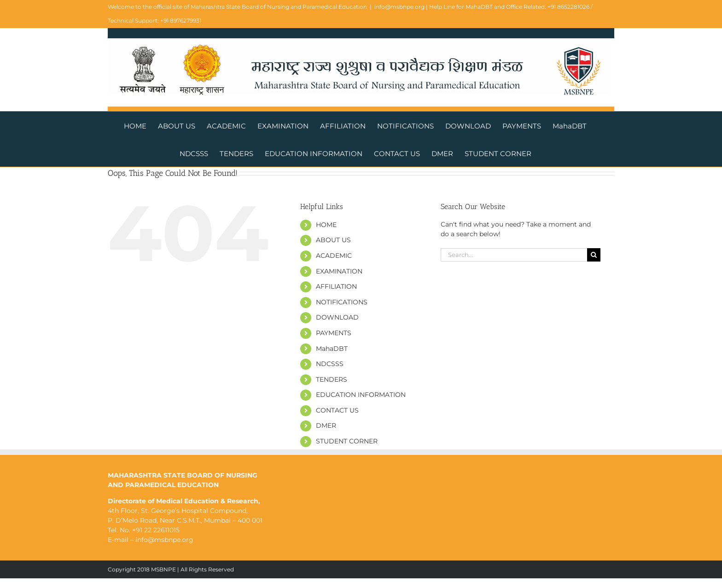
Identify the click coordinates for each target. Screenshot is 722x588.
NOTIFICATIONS (342, 302)
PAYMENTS (334, 333)
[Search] (594, 255)
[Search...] (514, 255)
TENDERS (332, 379)
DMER (326, 425)
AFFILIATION (336, 286)
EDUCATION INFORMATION (361, 395)
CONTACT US (337, 410)
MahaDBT (332, 349)
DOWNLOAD (337, 317)
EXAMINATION (339, 271)
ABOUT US (333, 240)
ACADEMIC (334, 256)
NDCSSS (330, 364)
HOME (326, 225)
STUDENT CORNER (347, 441)
